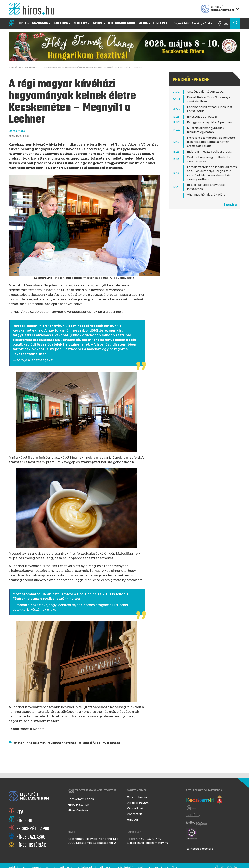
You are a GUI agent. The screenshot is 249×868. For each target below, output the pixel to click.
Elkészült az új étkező (202, 117)
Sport (99, 23)
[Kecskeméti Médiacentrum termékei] (219, 9)
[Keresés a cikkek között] (235, 23)
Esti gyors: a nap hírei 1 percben (210, 122)
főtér (20, 743)
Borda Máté (17, 131)
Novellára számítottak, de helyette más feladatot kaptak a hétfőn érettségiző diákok (211, 142)
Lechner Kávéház (63, 743)
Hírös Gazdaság (79, 810)
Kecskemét (31, 67)
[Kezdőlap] (33, 9)
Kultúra (62, 23)
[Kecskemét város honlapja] (204, 799)
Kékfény (81, 23)
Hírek (23, 23)
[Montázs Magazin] (196, 823)
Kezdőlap (15, 67)
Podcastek (134, 814)
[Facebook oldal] (220, 23)
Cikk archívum (137, 797)
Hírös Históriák (78, 805)
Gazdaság (41, 23)
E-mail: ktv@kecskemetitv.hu (147, 843)
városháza (112, 743)
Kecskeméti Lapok (81, 799)
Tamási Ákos (91, 743)
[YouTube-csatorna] (227, 23)
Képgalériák (135, 808)
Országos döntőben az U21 (206, 92)
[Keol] (193, 816)
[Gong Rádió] (191, 808)
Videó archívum (138, 803)
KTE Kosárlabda (122, 23)
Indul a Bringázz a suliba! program (211, 152)
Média (144, 23)
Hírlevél (160, 23)
